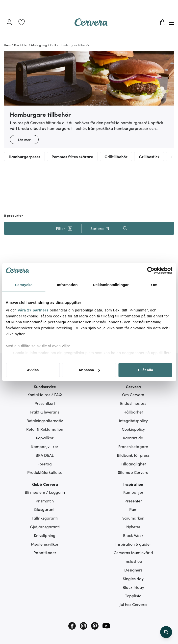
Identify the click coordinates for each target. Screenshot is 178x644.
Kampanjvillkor (45, 446)
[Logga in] (9, 22)
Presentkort (45, 403)
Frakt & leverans (45, 412)
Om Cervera (133, 394)
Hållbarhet (133, 412)
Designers (133, 570)
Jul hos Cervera (133, 604)
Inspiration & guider (133, 544)
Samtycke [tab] (24, 285)
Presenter (133, 501)
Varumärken (133, 518)
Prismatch (45, 501)
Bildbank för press (133, 455)
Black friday (133, 587)
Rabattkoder (45, 552)
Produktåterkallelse (45, 472)
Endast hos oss (133, 403)
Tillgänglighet (133, 464)
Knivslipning (45, 535)
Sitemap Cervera (133, 472)
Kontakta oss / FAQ (45, 394)
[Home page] (91, 24)
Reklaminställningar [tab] (111, 285)
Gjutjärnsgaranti (45, 527)
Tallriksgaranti (45, 518)
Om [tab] (154, 285)
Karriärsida (133, 438)
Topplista (133, 596)
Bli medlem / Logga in (45, 492)
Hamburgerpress (24, 156)
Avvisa (33, 370)
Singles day (133, 578)
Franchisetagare (133, 446)
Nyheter (133, 527)
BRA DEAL (45, 455)
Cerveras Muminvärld (133, 552)
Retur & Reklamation (45, 429)
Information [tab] (67, 285)
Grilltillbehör (116, 156)
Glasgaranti (45, 509)
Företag (45, 464)
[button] (64, 228)
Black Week (133, 535)
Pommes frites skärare (72, 156)
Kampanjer (133, 492)
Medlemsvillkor (45, 544)
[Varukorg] (163, 22)
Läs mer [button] (24, 140)
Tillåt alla (145, 370)
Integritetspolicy (133, 420)
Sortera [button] (100, 228)
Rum (133, 509)
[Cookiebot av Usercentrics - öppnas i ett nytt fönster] (151, 270)
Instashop (133, 561)
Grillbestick (149, 156)
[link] (22, 22)
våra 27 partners (33, 310)
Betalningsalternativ (45, 420)
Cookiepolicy (133, 429)
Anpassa (89, 370)
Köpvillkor (45, 438)
